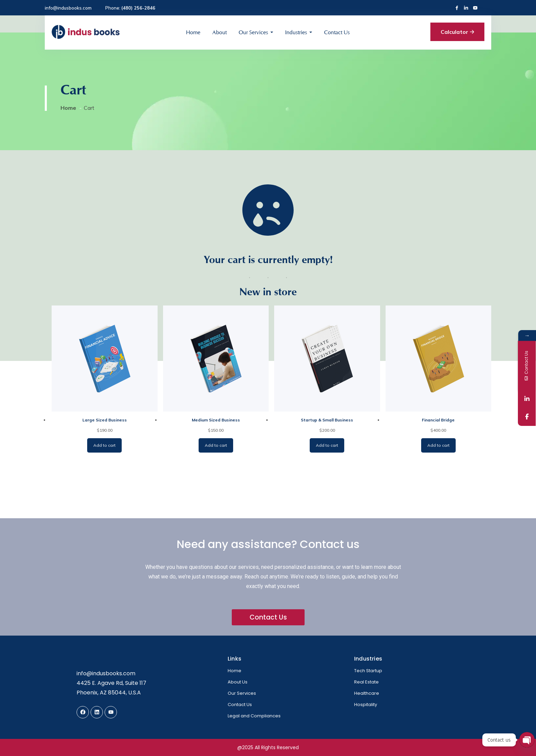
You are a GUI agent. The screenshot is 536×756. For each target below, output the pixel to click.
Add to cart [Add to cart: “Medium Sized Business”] (216, 445)
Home (193, 32)
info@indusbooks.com (68, 8)
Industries (296, 32)
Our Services (253, 32)
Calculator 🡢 (457, 32)
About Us (238, 682)
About (219, 32)
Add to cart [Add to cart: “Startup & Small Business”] (327, 445)
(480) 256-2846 (138, 8)
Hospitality (366, 705)
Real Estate (366, 682)
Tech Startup (368, 671)
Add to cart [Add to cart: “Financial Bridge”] (438, 445)
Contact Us (337, 32)
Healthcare (367, 693)
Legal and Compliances (254, 716)
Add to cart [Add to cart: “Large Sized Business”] (104, 445)
